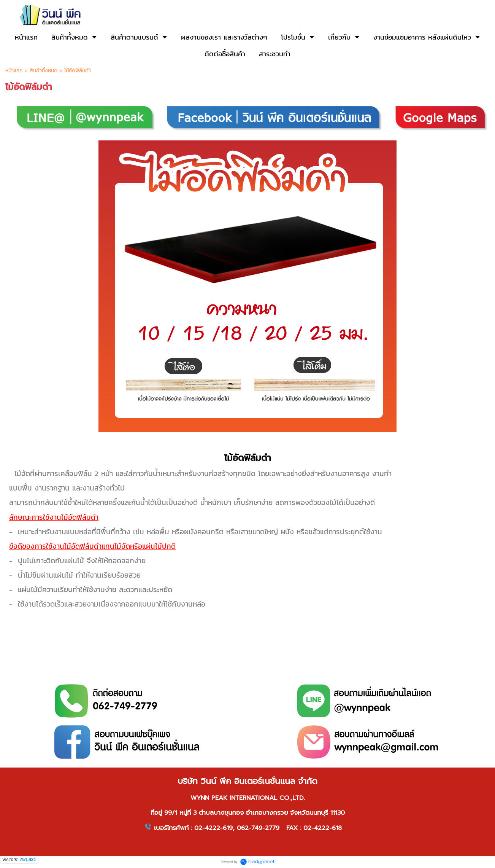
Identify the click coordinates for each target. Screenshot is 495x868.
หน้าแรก (14, 71)
